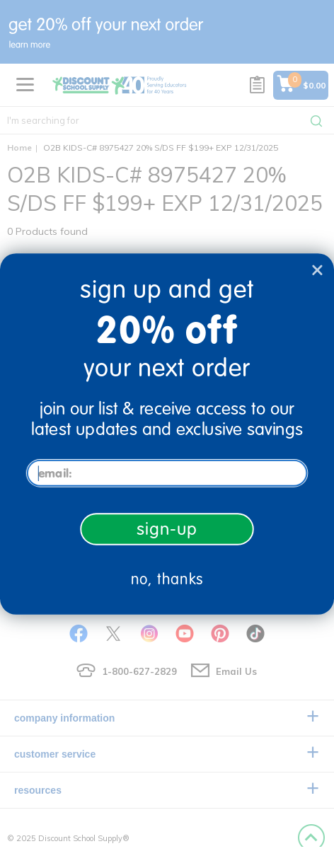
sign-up (167, 529)
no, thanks (167, 580)
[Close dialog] (317, 270)
